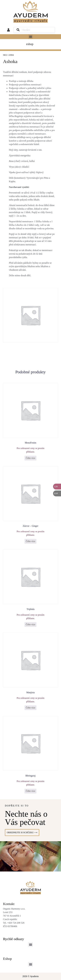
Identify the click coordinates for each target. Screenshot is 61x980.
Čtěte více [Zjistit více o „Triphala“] (30, 624)
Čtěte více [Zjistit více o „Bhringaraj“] (30, 791)
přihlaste (30, 452)
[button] (31, 37)
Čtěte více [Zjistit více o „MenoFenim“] (30, 458)
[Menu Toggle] (31, 44)
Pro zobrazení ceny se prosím (30, 448)
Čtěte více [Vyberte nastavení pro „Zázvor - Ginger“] (30, 541)
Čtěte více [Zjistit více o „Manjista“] (30, 708)
